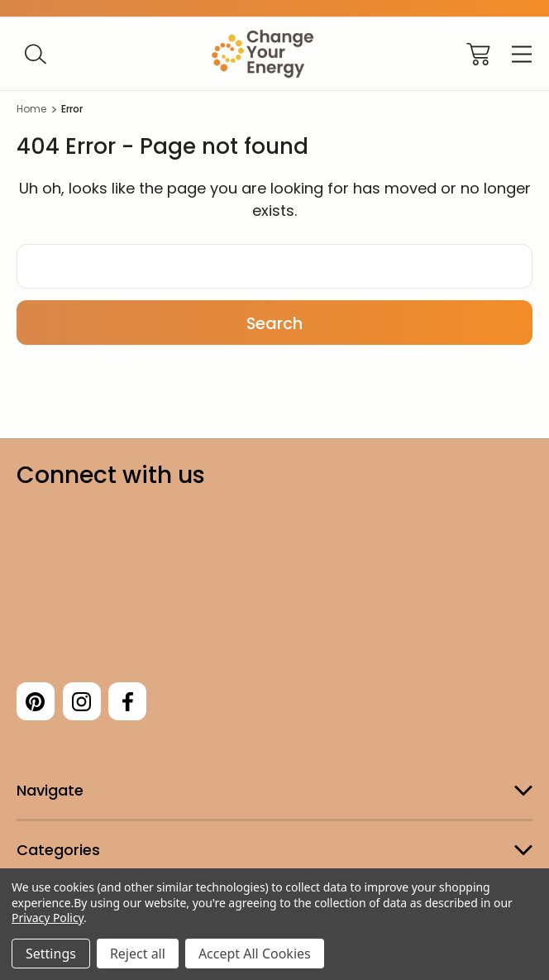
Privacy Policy (48, 918)
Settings (51, 954)
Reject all (138, 954)
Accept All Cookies (255, 954)
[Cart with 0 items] (478, 54)
